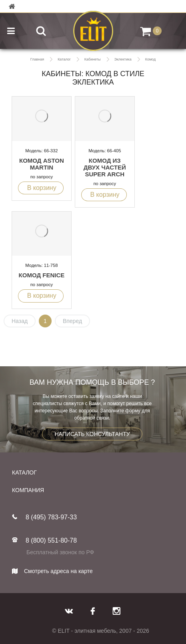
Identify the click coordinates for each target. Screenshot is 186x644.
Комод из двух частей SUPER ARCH (105, 167)
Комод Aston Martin (42, 164)
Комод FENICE (42, 275)
